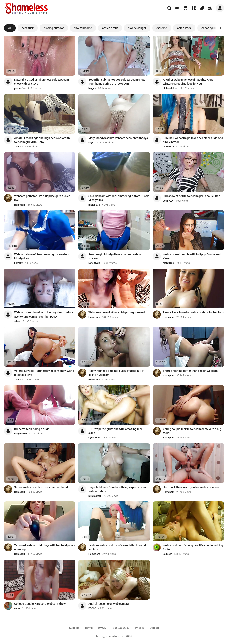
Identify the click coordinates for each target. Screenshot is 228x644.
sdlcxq (18, 321)
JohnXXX (168, 201)
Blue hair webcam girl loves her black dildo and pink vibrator (193, 140)
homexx (18, 263)
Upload (154, 628)
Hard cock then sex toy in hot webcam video (191, 487)
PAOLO (92, 608)
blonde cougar (137, 28)
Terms (89, 628)
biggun (92, 88)
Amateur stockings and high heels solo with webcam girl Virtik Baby (42, 140)
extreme (162, 28)
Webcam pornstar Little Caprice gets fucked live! (42, 198)
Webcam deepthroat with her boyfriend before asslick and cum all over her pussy (44, 315)
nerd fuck (28, 28)
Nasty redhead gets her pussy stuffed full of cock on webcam (116, 373)
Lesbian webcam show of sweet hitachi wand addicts (117, 547)
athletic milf (110, 28)
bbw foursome (83, 28)
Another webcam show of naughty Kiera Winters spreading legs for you (188, 82)
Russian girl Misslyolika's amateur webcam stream (116, 256)
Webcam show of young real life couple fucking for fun (193, 547)
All (10, 28)
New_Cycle (94, 263)
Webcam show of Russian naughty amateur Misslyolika (42, 256)
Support (74, 628)
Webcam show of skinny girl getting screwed (117, 312)
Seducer (167, 554)
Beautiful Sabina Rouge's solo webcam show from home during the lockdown (117, 82)
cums (17, 608)
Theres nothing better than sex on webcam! (191, 371)
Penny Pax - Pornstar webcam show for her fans (193, 312)
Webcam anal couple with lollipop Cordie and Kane (192, 256)
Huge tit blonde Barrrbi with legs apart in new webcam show (117, 489)
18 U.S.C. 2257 (120, 628)
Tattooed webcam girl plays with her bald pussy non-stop (45, 547)
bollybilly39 (20, 434)
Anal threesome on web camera (109, 604)
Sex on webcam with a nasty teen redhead (41, 487)
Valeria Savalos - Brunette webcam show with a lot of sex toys (44, 373)
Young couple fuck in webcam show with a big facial (192, 431)
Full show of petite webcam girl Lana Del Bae (192, 196)
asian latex (184, 28)
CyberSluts (94, 438)
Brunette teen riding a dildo (32, 429)
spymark (93, 143)
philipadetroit (170, 88)
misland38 (94, 205)
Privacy (140, 628)
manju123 (168, 147)
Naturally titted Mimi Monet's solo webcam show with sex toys (41, 82)
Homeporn (20, 205)
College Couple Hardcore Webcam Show (40, 604)
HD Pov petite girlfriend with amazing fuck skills (115, 431)
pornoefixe (20, 88)
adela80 (19, 147)
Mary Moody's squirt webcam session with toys (118, 138)
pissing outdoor (54, 28)
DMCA (102, 628)
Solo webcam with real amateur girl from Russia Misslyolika (119, 198)
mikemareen (95, 496)
